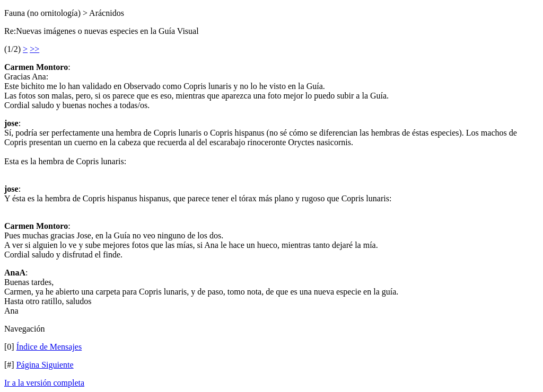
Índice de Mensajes (49, 347)
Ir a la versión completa (44, 383)
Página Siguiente (45, 365)
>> (34, 49)
